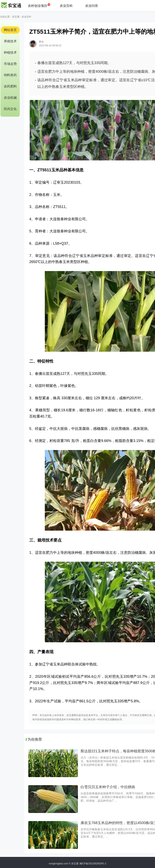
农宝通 (16, 17)
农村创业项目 (38, 6)
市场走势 (10, 64)
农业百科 (66, 6)
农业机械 (10, 98)
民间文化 (10, 109)
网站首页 (10, 30)
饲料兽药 (10, 75)
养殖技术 (10, 41)
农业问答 (92, 6)
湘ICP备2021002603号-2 (93, 864)
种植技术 (10, 52)
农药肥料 (10, 86)
